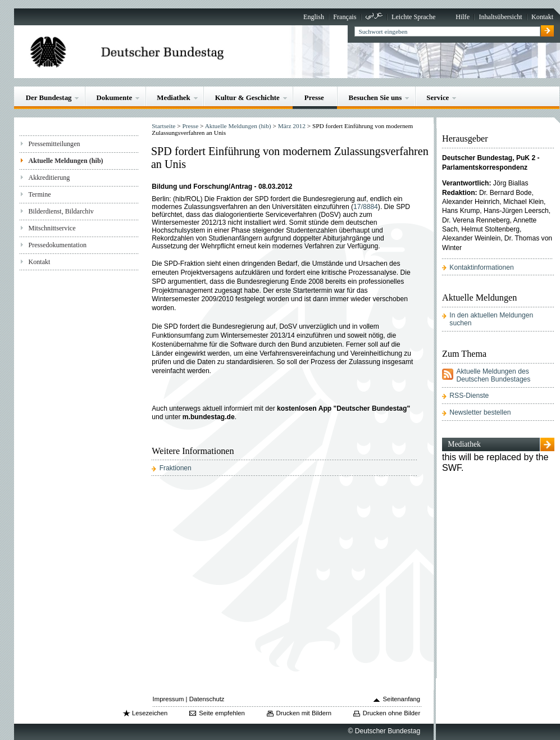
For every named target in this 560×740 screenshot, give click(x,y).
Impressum (169, 699)
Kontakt (542, 17)
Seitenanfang (402, 699)
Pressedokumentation (57, 245)
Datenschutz (207, 699)
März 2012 (292, 126)
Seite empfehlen (222, 713)
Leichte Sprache (413, 17)
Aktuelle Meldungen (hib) (65, 161)
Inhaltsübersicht (500, 17)
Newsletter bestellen (480, 412)
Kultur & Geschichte (247, 97)
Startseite (163, 126)
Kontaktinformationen (481, 267)
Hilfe (463, 17)
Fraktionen (176, 468)
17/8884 (366, 207)
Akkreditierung (49, 178)
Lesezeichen (150, 713)
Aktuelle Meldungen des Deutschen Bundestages (493, 375)
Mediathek (174, 97)
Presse (314, 97)
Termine (39, 194)
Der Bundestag (49, 97)
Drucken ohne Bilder (391, 713)
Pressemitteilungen (54, 144)
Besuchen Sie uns (375, 97)
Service (438, 97)
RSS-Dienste (469, 396)
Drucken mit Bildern (304, 713)
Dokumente (114, 97)
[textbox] (447, 31)
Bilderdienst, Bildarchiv (61, 211)
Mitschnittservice (52, 228)
